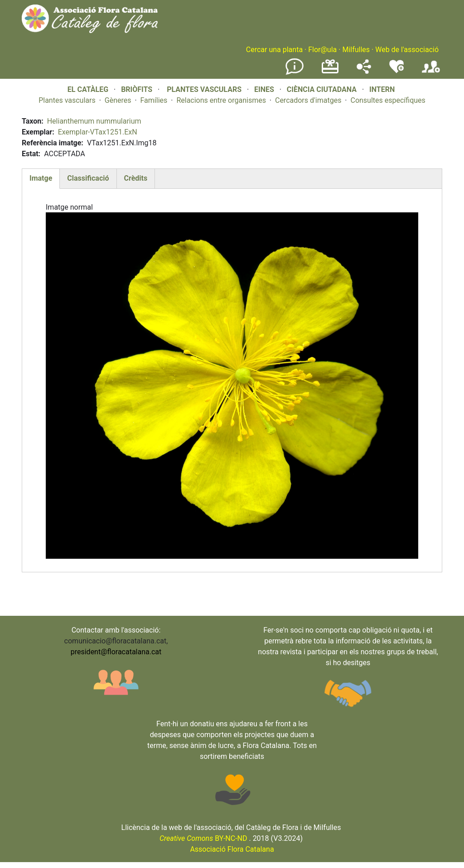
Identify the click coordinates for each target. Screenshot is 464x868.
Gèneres (118, 100)
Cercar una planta (274, 50)
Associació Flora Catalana (232, 849)
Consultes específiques (388, 100)
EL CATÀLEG (88, 89)
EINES (264, 89)
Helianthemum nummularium (94, 121)
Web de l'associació (407, 50)
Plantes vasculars (67, 100)
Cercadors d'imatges (308, 100)
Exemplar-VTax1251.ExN (98, 132)
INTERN (382, 89)
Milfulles (356, 50)
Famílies (154, 100)
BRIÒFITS (138, 89)
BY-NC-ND (203, 838)
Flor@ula (322, 50)
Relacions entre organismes (221, 100)
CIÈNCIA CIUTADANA (322, 89)
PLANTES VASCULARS (204, 89)
